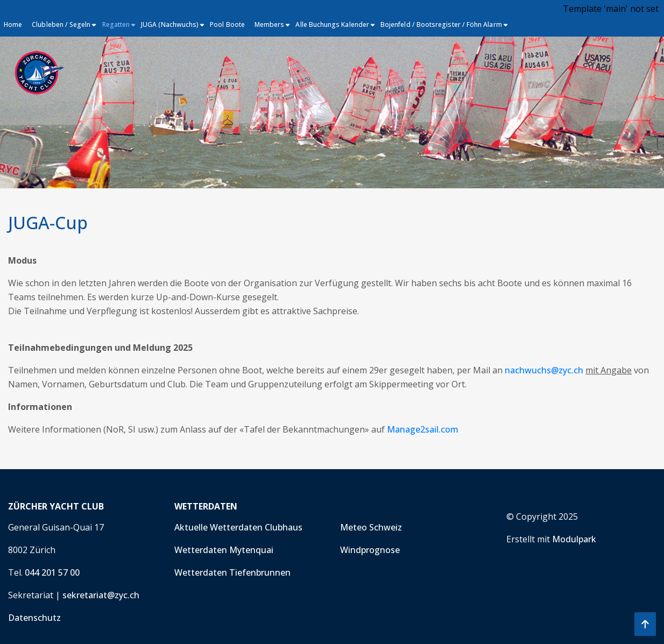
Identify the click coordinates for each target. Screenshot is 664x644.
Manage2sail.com (423, 429)
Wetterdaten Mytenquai (224, 550)
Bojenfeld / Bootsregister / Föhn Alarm (441, 24)
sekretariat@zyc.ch (101, 595)
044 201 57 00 (52, 572)
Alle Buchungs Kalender (332, 24)
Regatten (116, 24)
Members (270, 24)
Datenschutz (34, 618)
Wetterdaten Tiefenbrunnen (232, 572)
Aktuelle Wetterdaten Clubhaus (238, 527)
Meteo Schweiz (371, 527)
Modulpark (574, 539)
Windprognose (370, 550)
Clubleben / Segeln (61, 24)
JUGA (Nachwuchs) (170, 24)
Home (13, 24)
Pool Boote (227, 24)
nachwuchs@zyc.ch (544, 370)
